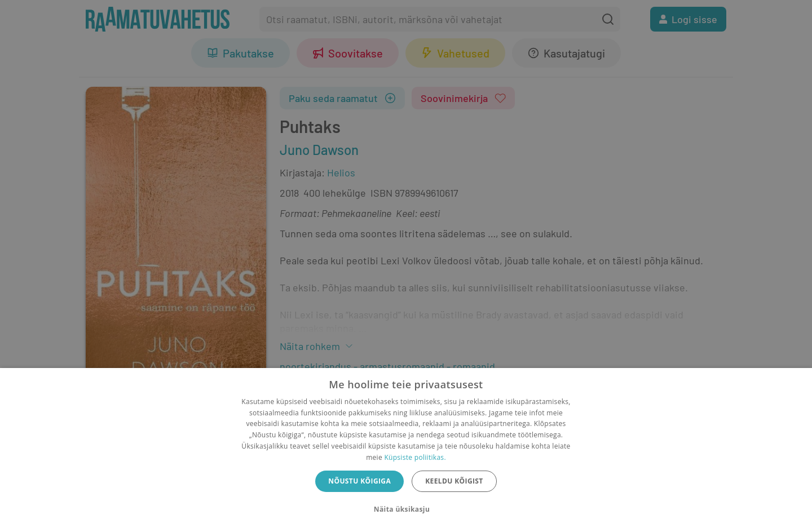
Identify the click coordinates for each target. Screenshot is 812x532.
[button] (406, 509)
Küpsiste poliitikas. (415, 457)
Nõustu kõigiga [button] (359, 481)
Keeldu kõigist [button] (454, 481)
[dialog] (406, 450)
